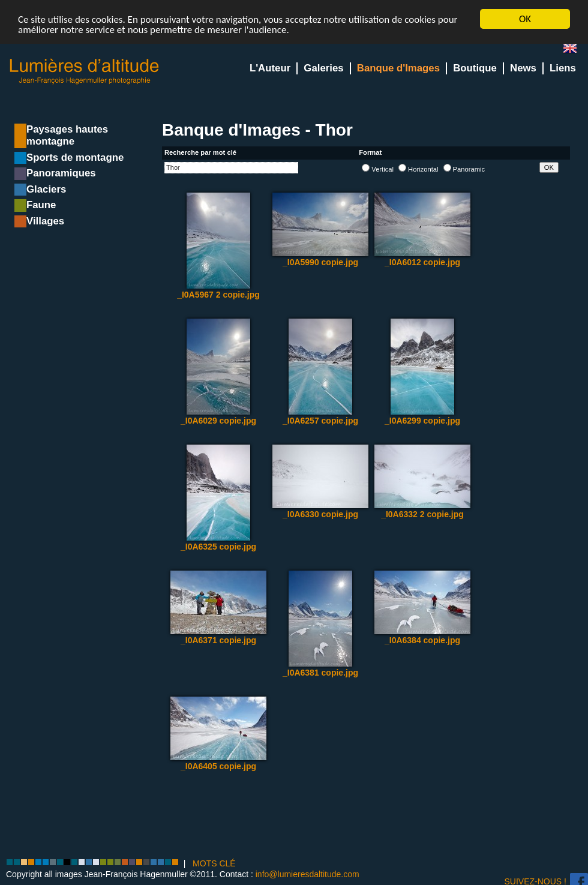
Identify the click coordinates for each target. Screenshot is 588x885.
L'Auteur (270, 68)
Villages (45, 221)
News (523, 68)
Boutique (475, 68)
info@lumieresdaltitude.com (307, 874)
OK (525, 19)
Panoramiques (61, 173)
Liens (563, 68)
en (575, 51)
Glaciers (46, 189)
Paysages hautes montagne (67, 135)
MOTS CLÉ (214, 863)
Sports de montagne (75, 157)
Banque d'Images (398, 68)
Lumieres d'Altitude (85, 72)
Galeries (323, 68)
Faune (41, 205)
